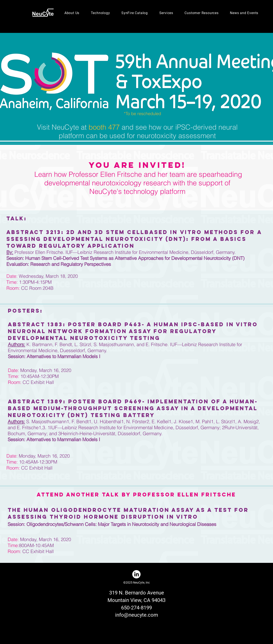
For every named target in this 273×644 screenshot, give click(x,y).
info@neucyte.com (137, 615)
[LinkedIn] (136, 574)
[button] (72, 13)
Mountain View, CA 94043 (136, 600)
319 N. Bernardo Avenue (137, 593)
